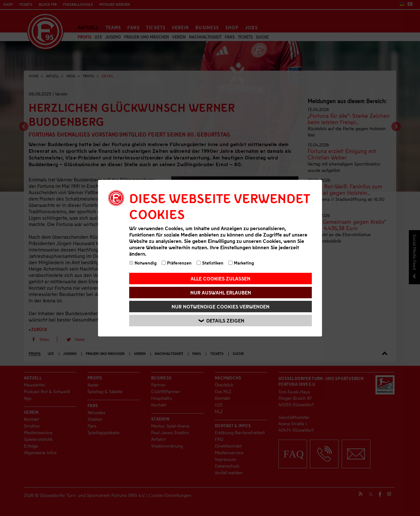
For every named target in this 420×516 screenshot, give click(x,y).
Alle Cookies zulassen (220, 278)
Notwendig (143, 263)
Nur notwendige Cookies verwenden (220, 306)
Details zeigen (221, 320)
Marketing (241, 263)
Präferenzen (177, 263)
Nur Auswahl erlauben (221, 292)
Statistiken (210, 263)
